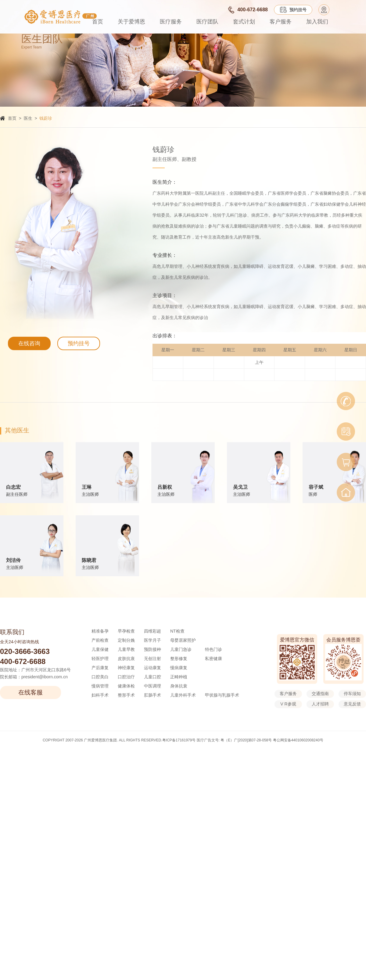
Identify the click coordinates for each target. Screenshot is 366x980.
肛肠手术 (152, 695)
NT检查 (177, 631)
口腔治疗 (126, 677)
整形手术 (126, 695)
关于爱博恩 (131, 22)
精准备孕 (100, 631)
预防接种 (152, 649)
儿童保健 (100, 649)
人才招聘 (320, 704)
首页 (98, 22)
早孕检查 (126, 631)
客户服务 (281, 22)
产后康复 (100, 668)
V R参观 (288, 704)
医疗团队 (207, 22)
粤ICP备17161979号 (179, 740)
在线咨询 (29, 343)
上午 (259, 362)
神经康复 (126, 668)
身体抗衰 (179, 686)
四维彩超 (152, 631)
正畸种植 (179, 677)
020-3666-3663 (25, 651)
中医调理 (152, 686)
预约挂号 (79, 343)
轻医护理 (100, 659)
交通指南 (320, 694)
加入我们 (317, 22)
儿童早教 (126, 649)
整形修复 (179, 659)
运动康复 (152, 668)
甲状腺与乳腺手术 (222, 695)
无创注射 (152, 659)
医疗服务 (171, 22)
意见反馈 (352, 704)
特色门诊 (213, 649)
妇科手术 (100, 695)
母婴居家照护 (183, 640)
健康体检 (126, 686)
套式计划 (244, 22)
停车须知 (352, 694)
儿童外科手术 (183, 695)
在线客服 (30, 692)
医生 (28, 118)
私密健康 (213, 659)
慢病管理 (100, 686)
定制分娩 (126, 640)
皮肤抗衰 (126, 659)
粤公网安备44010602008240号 (298, 740)
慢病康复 (179, 668)
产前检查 (100, 640)
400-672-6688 (23, 661)
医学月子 (152, 640)
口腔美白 (100, 677)
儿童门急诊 (181, 649)
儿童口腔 (152, 677)
